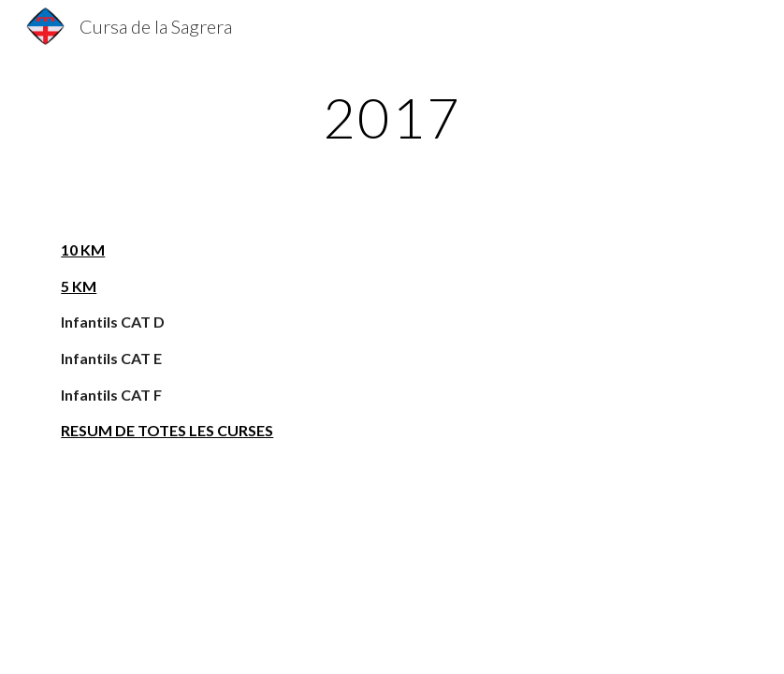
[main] (392, 117)
